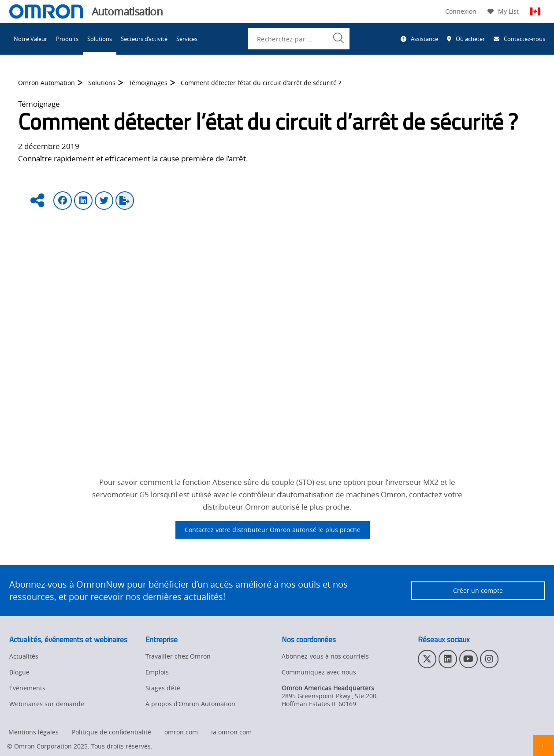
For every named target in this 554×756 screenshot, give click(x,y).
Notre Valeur (30, 39)
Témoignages (148, 85)
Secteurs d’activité (144, 39)
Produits (67, 39)
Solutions (100, 39)
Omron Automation (46, 85)
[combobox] (299, 39)
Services (187, 39)
